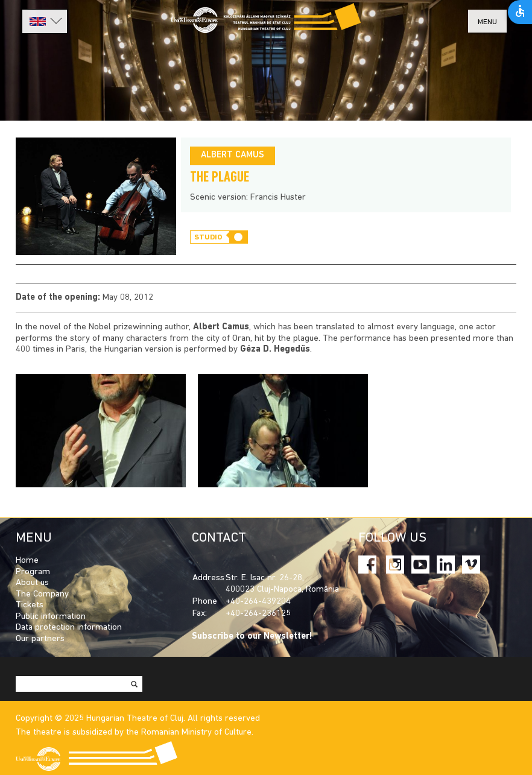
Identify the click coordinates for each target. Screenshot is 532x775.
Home (27, 561)
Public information (51, 617)
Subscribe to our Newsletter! (252, 637)
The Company (42, 594)
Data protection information (69, 628)
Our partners (40, 639)
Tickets (30, 605)
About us (32, 583)
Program (33, 572)
